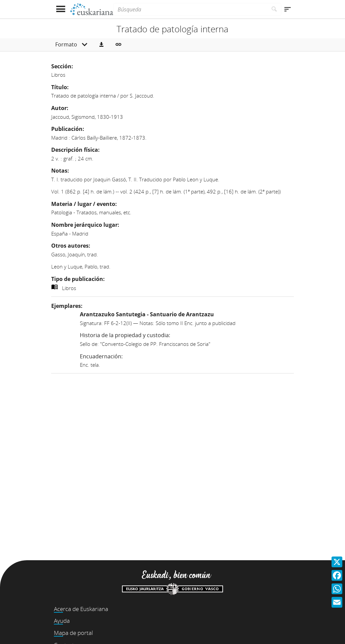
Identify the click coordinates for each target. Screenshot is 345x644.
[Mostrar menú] (60, 9)
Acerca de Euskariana (81, 609)
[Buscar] (274, 9)
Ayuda (62, 621)
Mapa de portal (73, 633)
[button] (101, 45)
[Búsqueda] (190, 9)
